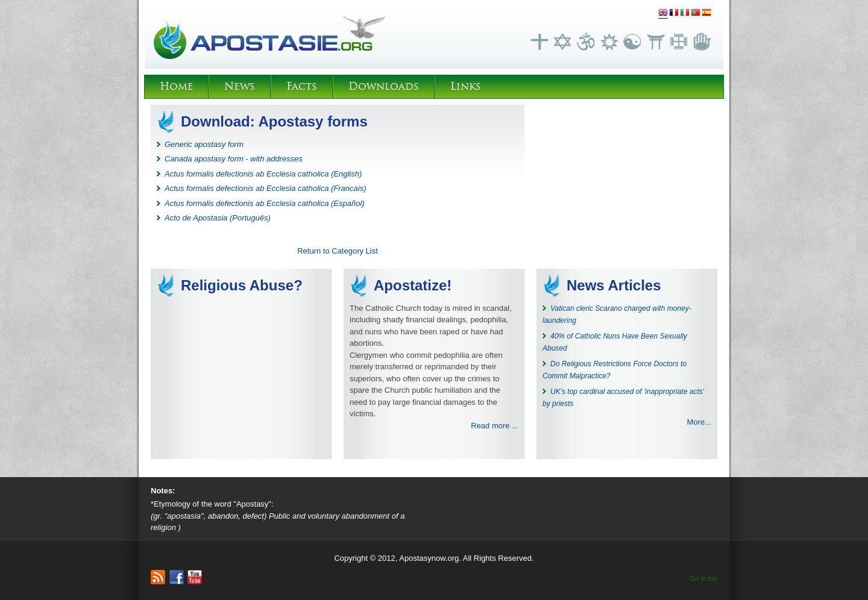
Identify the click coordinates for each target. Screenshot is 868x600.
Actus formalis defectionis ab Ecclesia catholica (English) (263, 174)
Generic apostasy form (204, 144)
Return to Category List (338, 251)
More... (699, 422)
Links (466, 86)
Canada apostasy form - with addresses (234, 159)
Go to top (704, 578)
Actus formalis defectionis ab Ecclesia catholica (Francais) (266, 188)
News (240, 86)
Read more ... (495, 426)
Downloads (384, 86)
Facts (302, 86)
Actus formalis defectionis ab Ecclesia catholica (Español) (265, 203)
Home (176, 86)
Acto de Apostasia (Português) (218, 218)
